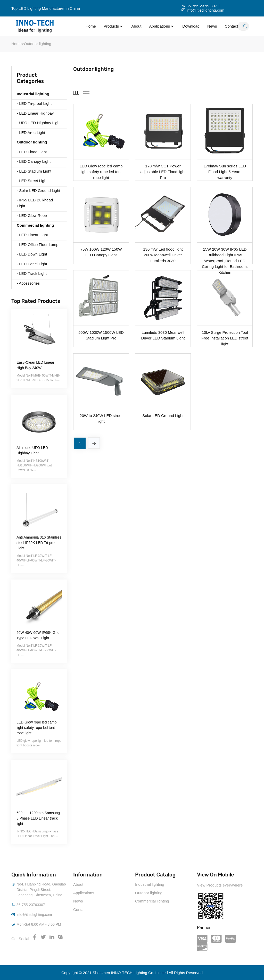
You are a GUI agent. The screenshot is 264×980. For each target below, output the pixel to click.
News (212, 26)
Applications (162, 26)
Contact (232, 26)
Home (91, 26)
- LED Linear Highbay (35, 113)
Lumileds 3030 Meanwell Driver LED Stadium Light (163, 335)
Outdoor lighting (38, 44)
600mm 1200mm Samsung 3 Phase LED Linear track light (38, 818)
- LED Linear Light (32, 235)
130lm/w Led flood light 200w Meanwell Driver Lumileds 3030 (163, 252)
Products (114, 26)
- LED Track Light (32, 273)
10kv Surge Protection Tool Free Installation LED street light (225, 335)
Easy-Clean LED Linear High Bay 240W (35, 365)
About (136, 26)
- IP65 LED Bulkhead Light (35, 203)
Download (191, 26)
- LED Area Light (31, 133)
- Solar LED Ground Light (38, 190)
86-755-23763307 (31, 905)
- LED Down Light (32, 254)
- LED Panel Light (32, 264)
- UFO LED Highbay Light (39, 123)
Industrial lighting (150, 884)
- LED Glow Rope (32, 215)
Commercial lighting (152, 901)
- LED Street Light (32, 181)
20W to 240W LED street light (101, 418)
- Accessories (28, 283)
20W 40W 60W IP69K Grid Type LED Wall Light (38, 635)
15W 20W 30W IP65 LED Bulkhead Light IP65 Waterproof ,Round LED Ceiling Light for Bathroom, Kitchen (225, 252)
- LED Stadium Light (34, 171)
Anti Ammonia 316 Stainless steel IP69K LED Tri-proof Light (39, 543)
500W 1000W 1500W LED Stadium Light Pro (101, 335)
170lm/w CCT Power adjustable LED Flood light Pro (163, 169)
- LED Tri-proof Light (34, 103)
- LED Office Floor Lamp (38, 245)
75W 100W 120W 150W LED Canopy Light (101, 252)
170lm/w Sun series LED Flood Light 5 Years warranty (225, 169)
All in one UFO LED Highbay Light (32, 450)
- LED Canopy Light (34, 161)
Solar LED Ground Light (163, 416)
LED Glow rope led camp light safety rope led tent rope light (37, 728)
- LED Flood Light (32, 152)
